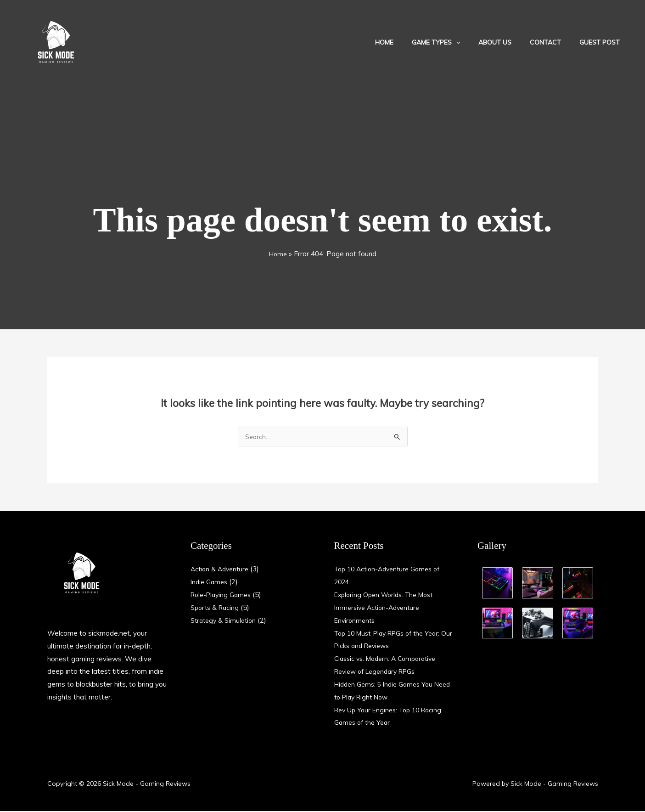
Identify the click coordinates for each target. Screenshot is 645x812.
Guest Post (602, 42)
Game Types (455, 42)
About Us (509, 42)
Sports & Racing (216, 608)
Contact (554, 42)
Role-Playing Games (223, 595)
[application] (475, 42)
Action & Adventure (222, 570)
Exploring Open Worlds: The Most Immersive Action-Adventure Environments (388, 608)
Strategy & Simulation (225, 621)
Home (409, 42)
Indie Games (210, 583)
